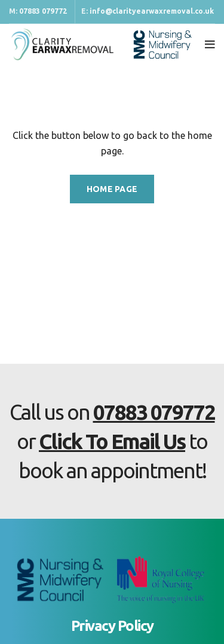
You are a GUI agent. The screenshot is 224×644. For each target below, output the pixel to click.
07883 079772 (43, 11)
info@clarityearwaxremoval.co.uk (152, 11)
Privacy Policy (112, 626)
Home (19, 87)
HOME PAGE (112, 189)
